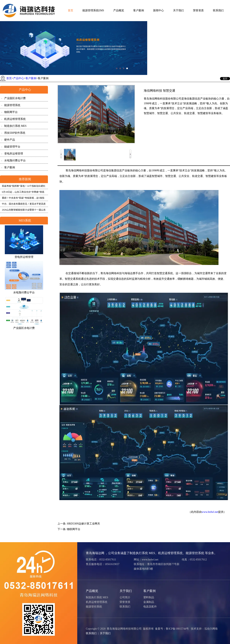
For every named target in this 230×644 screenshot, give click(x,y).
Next (130, 152)
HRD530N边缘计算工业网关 (83, 524)
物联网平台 (11, 112)
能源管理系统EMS (93, 10)
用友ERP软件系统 (15, 133)
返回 (225, 79)
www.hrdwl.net (210, 512)
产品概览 (119, 10)
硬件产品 (10, 140)
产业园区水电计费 (15, 98)
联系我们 (218, 10)
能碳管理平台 (12, 147)
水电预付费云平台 (15, 161)
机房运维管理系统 (15, 119)
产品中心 (19, 78)
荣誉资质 (198, 10)
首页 (71, 10)
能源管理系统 (12, 105)
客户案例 (139, 10)
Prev (61, 152)
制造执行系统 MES (15, 126)
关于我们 (178, 10)
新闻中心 (159, 10)
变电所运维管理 (14, 154)
